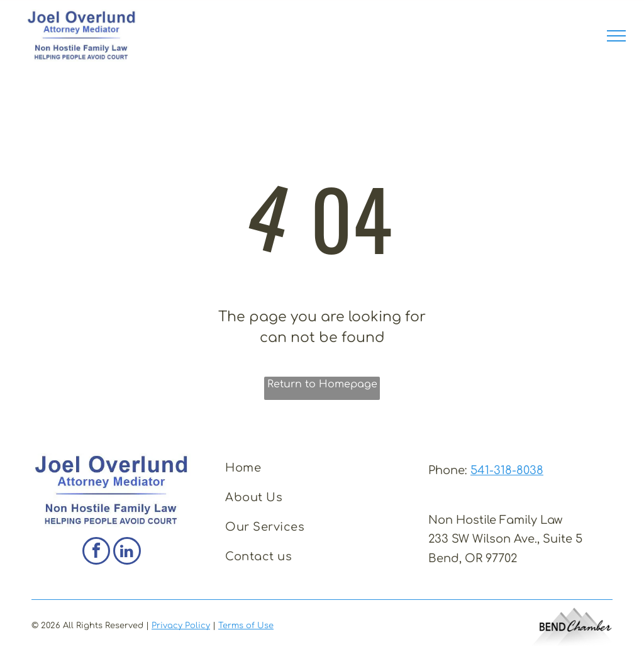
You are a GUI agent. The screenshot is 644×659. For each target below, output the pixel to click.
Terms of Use (246, 626)
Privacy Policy (181, 626)
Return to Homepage (322, 384)
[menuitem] (318, 468)
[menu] (616, 36)
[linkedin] (127, 552)
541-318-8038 (507, 470)
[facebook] (96, 552)
